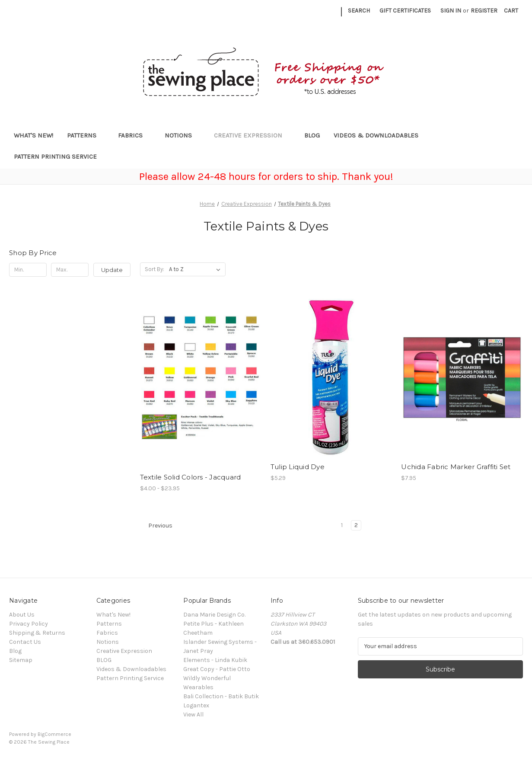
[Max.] (70, 270)
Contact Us (25, 642)
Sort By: (155, 269)
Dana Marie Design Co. (214, 615)
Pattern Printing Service (55, 157)
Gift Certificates (405, 11)
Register (484, 11)
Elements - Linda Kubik (215, 660)
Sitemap (21, 660)
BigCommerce (54, 734)
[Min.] (28, 270)
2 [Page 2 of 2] (356, 525)
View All (193, 714)
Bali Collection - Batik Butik (221, 696)
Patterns (86, 135)
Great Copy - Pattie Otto (217, 669)
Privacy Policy (29, 624)
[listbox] (196, 269)
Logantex (196, 705)
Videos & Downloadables (380, 135)
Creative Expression (252, 135)
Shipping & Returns (37, 633)
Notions (182, 135)
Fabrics (134, 135)
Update (112, 270)
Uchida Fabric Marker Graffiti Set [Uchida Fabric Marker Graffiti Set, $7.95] (456, 467)
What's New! (33, 135)
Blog (15, 651)
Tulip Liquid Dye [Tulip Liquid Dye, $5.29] (298, 467)
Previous (156, 526)
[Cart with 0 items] (511, 11)
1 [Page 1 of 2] (342, 525)
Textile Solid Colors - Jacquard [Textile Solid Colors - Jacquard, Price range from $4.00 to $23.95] (191, 477)
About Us (22, 615)
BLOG (312, 135)
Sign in (451, 11)
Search (359, 11)
